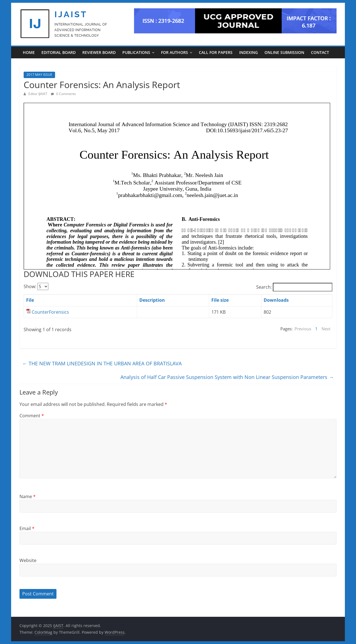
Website (28, 560)
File (30, 300)
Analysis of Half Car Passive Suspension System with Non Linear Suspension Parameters (227, 377)
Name (28, 496)
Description (152, 300)
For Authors (175, 52)
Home (29, 52)
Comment (32, 416)
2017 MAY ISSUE (39, 75)
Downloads (276, 300)
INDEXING (249, 52)
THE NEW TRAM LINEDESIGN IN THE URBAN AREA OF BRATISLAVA (102, 363)
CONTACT (320, 52)
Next (326, 329)
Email (27, 528)
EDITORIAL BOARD (59, 52)
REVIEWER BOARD (99, 52)
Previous (303, 329)
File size (220, 300)
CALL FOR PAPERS (216, 52)
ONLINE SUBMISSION (284, 52)
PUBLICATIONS (136, 52)
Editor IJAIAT (38, 94)
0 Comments (63, 94)
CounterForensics (50, 312)
